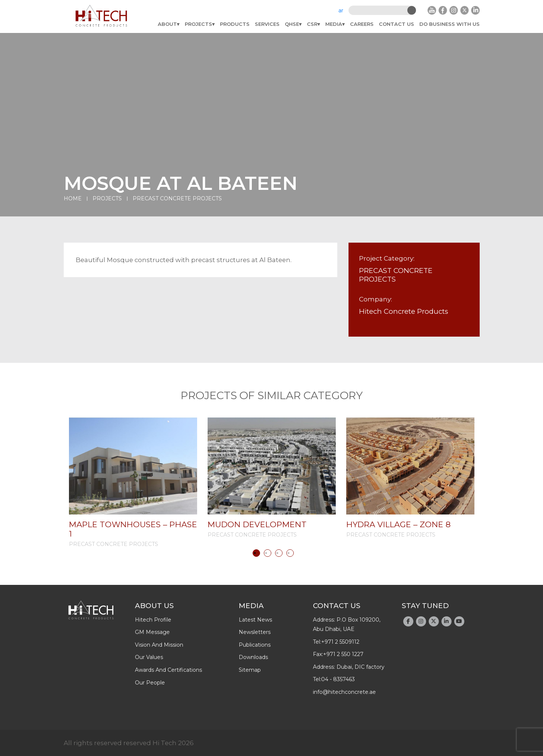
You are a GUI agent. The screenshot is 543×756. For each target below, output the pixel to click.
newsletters (255, 632)
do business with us (450, 24)
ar (341, 10)
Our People (150, 683)
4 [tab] (290, 553)
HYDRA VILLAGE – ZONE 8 (399, 524)
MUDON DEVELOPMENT (257, 524)
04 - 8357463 (338, 679)
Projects (198, 24)
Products (235, 24)
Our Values (149, 657)
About (167, 24)
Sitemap (250, 670)
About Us (154, 606)
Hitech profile (153, 620)
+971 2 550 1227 (343, 654)
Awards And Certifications (168, 670)
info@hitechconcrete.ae (344, 692)
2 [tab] (268, 553)
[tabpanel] (133, 482)
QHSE (292, 24)
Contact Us (396, 24)
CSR (312, 24)
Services (267, 24)
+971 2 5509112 (340, 642)
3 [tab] (279, 553)
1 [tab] (256, 553)
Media (334, 24)
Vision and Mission (159, 645)
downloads (253, 657)
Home (73, 198)
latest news (255, 620)
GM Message (152, 632)
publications (255, 645)
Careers (362, 24)
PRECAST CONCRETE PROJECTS (177, 198)
